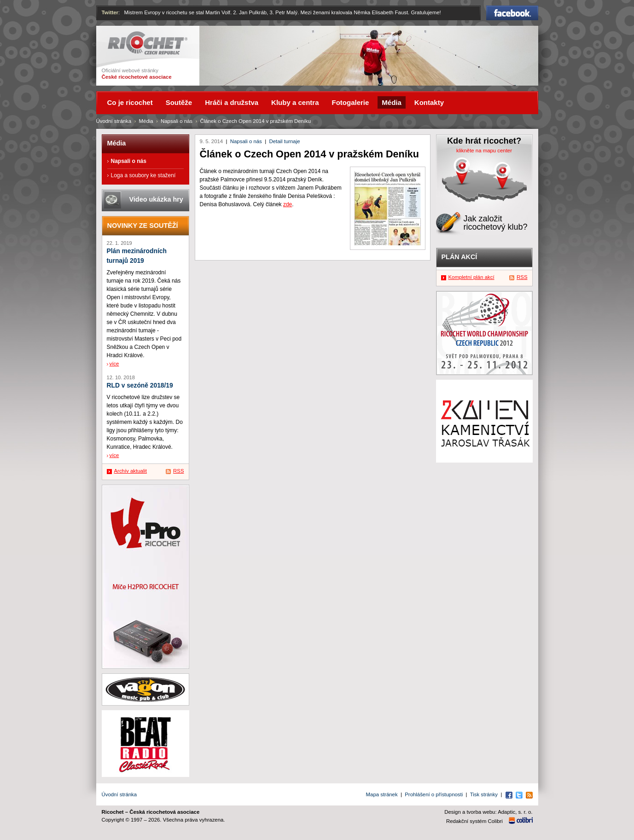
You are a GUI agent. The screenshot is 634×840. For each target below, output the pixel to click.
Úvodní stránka (114, 121)
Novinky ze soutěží (143, 226)
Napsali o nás (246, 141)
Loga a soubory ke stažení (143, 175)
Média (146, 121)
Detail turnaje (284, 141)
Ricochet (148, 43)
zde (288, 204)
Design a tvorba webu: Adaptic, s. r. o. (488, 812)
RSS (178, 471)
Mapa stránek (382, 794)
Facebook (512, 13)
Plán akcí (460, 257)
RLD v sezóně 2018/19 (140, 385)
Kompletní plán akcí (471, 277)
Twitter (110, 12)
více (114, 364)
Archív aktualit (131, 471)
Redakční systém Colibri (474, 821)
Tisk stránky (484, 794)
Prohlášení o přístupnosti (434, 794)
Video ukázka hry (156, 199)
